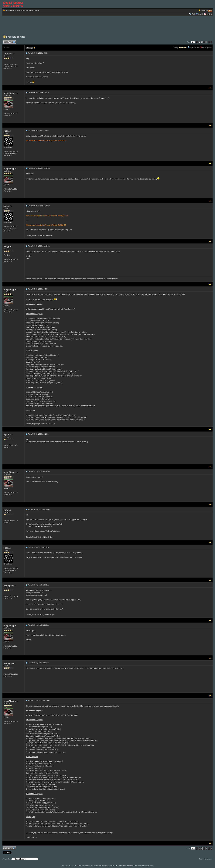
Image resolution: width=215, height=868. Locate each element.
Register (209, 14)
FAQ (193, 14)
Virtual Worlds (21, 10)
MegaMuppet (11, 93)
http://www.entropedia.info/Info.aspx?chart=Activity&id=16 (47, 216)
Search (199, 14)
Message (29, 48)
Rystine (8, 434)
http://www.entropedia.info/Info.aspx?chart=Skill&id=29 (46, 225)
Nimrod (8, 510)
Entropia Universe (33, 10)
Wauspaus (10, 585)
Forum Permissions (206, 859)
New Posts (204, 10)
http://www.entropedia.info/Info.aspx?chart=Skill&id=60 (46, 141)
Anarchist (9, 53)
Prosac (8, 131)
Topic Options (205, 48)
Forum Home (10, 10)
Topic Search (193, 48)
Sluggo (8, 246)
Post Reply (9, 42)
